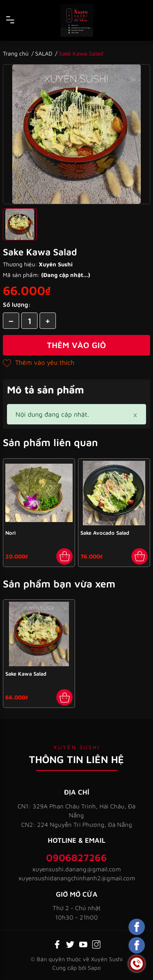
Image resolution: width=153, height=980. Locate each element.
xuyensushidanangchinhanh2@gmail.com (77, 878)
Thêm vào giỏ (76, 345)
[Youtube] (83, 944)
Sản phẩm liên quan (50, 442)
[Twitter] (70, 944)
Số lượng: (17, 305)
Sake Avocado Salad (105, 533)
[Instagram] (96, 944)
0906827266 (76, 857)
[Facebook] (57, 944)
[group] (76, 134)
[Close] (135, 414)
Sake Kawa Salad (26, 674)
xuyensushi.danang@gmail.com (76, 869)
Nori (11, 533)
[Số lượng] (29, 321)
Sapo (94, 968)
